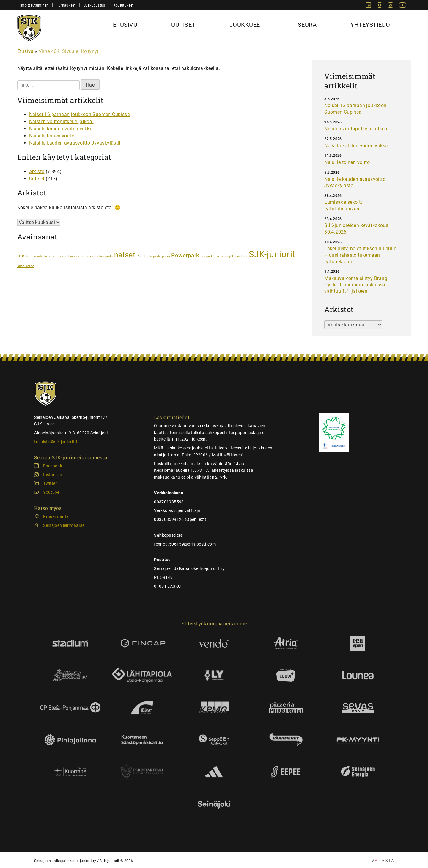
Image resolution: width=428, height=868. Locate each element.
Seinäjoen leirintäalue (64, 525)
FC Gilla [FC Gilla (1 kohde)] (23, 256)
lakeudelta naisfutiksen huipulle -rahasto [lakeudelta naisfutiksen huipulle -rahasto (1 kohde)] (62, 256)
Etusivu (125, 25)
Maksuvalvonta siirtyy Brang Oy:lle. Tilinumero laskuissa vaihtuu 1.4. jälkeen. (356, 285)
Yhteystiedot (372, 25)
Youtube (51, 492)
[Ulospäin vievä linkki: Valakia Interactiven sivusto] (383, 860)
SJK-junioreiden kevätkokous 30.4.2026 (356, 229)
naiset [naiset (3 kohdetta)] (125, 255)
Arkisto (37, 171)
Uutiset (183, 25)
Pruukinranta (56, 516)
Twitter (50, 483)
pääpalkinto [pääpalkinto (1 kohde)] (210, 256)
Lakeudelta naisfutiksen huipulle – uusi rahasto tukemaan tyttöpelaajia (360, 255)
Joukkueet (247, 25)
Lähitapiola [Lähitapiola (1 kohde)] (104, 256)
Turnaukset (66, 5)
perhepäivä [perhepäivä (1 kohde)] (162, 256)
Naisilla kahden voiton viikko (61, 129)
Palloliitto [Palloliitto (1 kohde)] (144, 256)
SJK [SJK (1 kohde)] (244, 256)
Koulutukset (123, 5)
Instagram (53, 475)
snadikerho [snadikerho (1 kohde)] (26, 266)
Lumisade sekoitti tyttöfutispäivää (344, 205)
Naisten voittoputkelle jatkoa (61, 122)
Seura (307, 25)
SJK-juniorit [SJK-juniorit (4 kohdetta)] (272, 254)
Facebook (53, 466)
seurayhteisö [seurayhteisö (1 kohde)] (230, 256)
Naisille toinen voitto (52, 136)
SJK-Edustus (94, 5)
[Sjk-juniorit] (29, 25)
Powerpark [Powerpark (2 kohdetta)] (185, 255)
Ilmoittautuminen (34, 5)
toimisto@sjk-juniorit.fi (56, 442)
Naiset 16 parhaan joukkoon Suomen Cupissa (80, 114)
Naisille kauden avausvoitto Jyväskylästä (75, 143)
